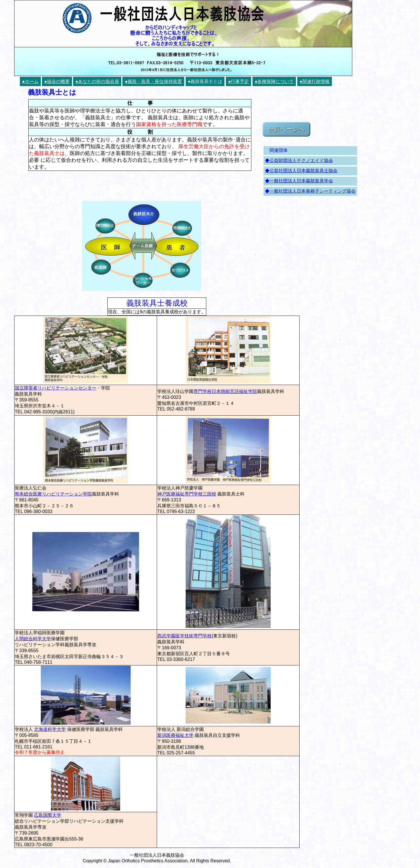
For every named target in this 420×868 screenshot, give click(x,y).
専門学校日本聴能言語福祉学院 (225, 391)
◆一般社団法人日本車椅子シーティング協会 (310, 191)
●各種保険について (274, 81)
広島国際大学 (48, 815)
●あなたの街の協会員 (97, 81)
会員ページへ (286, 129)
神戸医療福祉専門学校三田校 (187, 494)
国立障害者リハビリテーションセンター (56, 388)
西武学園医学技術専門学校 (184, 636)
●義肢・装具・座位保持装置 (153, 81)
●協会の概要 (57, 81)
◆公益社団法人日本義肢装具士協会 (301, 171)
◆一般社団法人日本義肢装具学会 (299, 181)
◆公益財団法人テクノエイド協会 (299, 160)
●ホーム (30, 81)
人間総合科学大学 (33, 639)
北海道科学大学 (50, 729)
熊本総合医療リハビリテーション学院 (53, 494)
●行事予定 (239, 81)
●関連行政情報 (315, 81)
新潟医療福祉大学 (175, 735)
